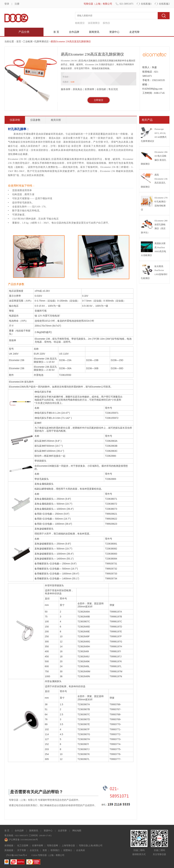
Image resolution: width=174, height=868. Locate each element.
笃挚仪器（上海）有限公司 (98, 4)
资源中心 (114, 32)
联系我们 (55, 850)
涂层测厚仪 (94, 23)
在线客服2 (164, 4)
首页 (19, 42)
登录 (7, 4)
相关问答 (56, 120)
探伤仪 (106, 23)
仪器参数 (35, 120)
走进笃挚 (134, 32)
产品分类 (24, 32)
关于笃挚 (22, 850)
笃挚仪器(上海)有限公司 (91, 845)
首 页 (56, 32)
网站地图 (77, 831)
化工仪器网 (23, 845)
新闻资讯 (94, 32)
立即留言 (99, 100)
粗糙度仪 (80, 23)
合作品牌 (74, 32)
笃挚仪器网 (52, 845)
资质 (45, 850)
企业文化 (34, 850)
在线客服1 (146, 4)
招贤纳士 (68, 850)
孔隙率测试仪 (41, 42)
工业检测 (28, 42)
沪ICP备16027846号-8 (16, 855)
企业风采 (81, 850)
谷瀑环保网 (37, 845)
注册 (17, 4)
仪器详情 (15, 120)
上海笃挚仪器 (68, 845)
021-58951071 (127, 4)
